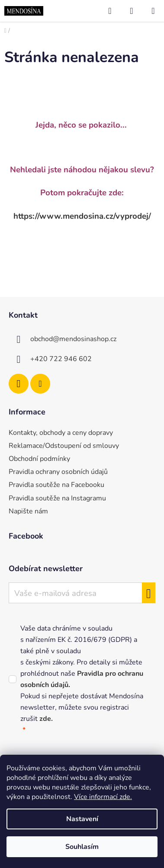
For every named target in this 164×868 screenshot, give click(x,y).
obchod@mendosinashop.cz (73, 339)
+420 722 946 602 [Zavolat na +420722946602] (61, 359)
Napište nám (28, 511)
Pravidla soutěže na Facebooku (56, 485)
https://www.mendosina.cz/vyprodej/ (82, 216)
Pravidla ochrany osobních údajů (58, 472)
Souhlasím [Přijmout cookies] (82, 847)
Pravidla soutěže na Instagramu (57, 498)
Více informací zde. (103, 797)
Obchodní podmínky (39, 459)
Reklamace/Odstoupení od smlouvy (64, 446)
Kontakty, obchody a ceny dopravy (61, 433)
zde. (46, 719)
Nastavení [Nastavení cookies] (82, 819)
